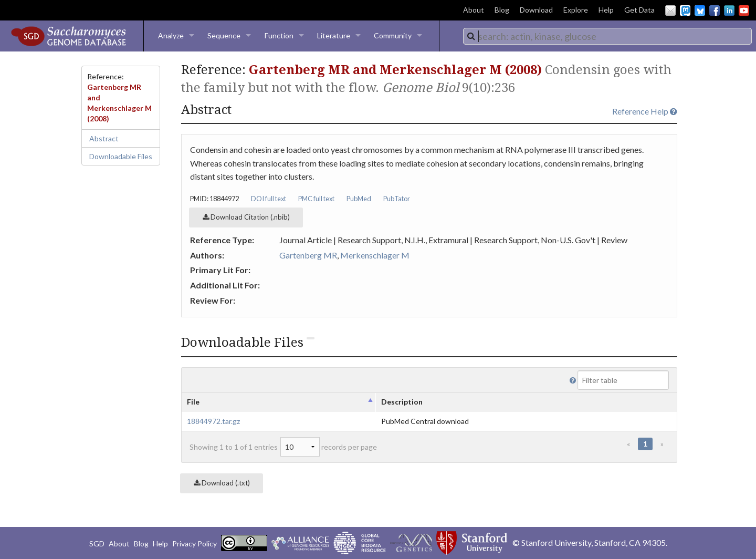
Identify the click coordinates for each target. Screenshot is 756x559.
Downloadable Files (121, 156)
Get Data (639, 10)
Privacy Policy (195, 544)
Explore (576, 10)
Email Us (670, 11)
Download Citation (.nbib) (246, 217)
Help (606, 10)
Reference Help (645, 111)
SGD (97, 544)
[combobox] (607, 36)
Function (279, 35)
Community (393, 35)
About (474, 10)
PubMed (359, 199)
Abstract (104, 138)
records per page (329, 447)
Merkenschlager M (375, 255)
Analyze (171, 35)
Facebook (715, 11)
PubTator (397, 199)
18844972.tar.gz (213, 421)
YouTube (744, 11)
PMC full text (316, 199)
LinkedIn (729, 11)
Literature (334, 35)
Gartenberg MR (308, 255)
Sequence (224, 35)
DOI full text (269, 199)
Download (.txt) (222, 483)
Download (536, 10)
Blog (502, 10)
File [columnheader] (193, 402)
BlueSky (700, 11)
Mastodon (685, 11)
